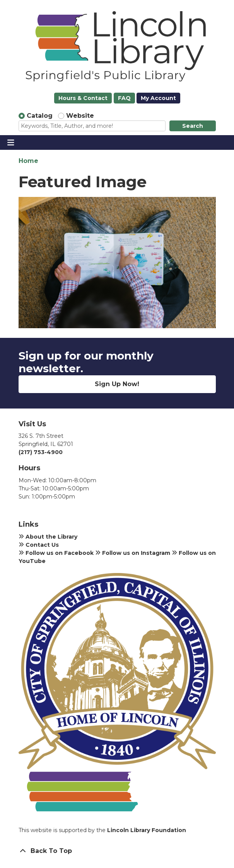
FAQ (124, 98)
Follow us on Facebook (56, 553)
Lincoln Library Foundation (147, 830)
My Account (158, 98)
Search (193, 126)
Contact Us (39, 545)
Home (28, 161)
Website (80, 116)
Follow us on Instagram (133, 553)
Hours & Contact (83, 98)
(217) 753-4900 (41, 452)
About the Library (48, 537)
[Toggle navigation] (11, 142)
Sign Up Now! (117, 384)
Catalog (40, 116)
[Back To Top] (117, 851)
